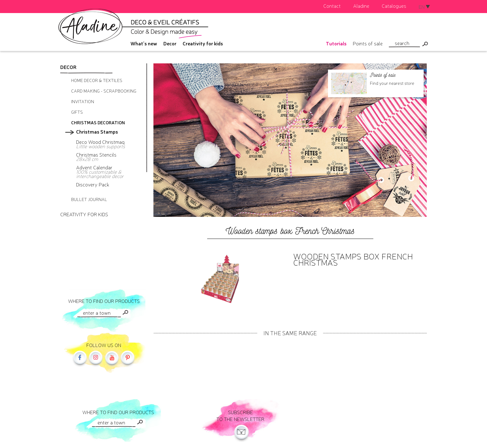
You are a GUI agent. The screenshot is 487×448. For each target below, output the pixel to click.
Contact (332, 6)
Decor (170, 43)
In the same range (290, 333)
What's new (144, 43)
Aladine (361, 6)
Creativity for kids (203, 43)
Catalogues (394, 6)
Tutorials (336, 43)
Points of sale (368, 43)
